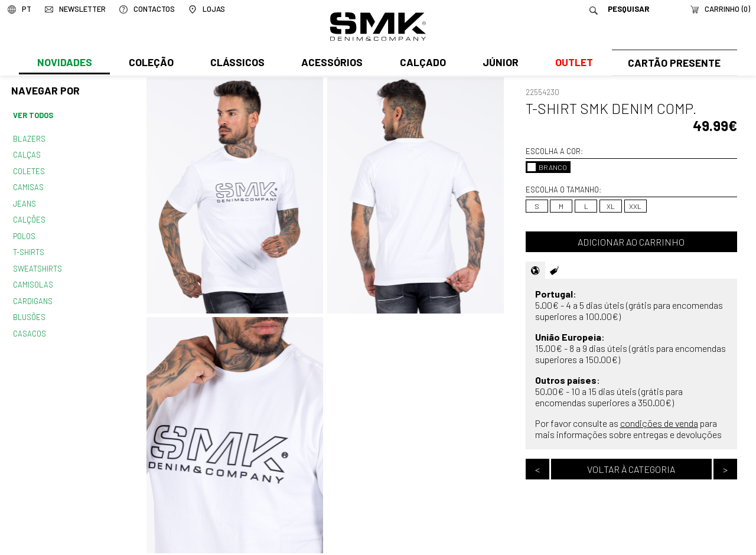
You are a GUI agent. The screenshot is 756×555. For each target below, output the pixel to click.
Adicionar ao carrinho (631, 242)
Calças (26, 154)
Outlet (571, 63)
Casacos (29, 327)
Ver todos (33, 115)
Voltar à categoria (631, 469)
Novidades (64, 63)
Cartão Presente (673, 63)
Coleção (151, 63)
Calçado (421, 63)
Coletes (29, 169)
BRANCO (547, 167)
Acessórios (331, 63)
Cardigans (32, 295)
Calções (29, 217)
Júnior (498, 63)
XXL (635, 206)
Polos (24, 232)
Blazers (29, 138)
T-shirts (29, 248)
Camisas (28, 185)
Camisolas (32, 279)
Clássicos (236, 63)
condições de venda (659, 423)
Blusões (29, 311)
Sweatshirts (37, 263)
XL (611, 206)
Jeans (24, 201)
